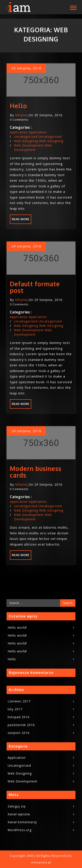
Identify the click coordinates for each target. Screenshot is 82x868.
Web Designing (26, 141)
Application (19, 132)
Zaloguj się (17, 806)
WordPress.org (20, 830)
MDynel (21, 115)
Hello (18, 106)
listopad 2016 (19, 717)
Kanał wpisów (19, 814)
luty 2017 (15, 709)
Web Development (29, 145)
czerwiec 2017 (19, 701)
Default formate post (35, 287)
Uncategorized (26, 137)
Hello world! (17, 627)
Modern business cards (36, 472)
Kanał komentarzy (22, 822)
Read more (21, 219)
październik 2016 (21, 725)
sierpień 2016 (19, 733)
